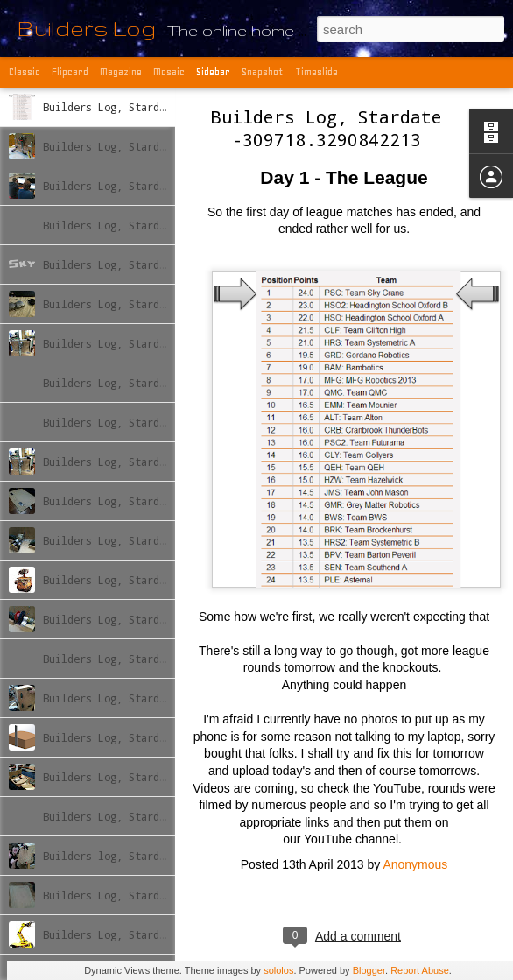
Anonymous (415, 864)
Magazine (121, 72)
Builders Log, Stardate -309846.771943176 (165, 737)
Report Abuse (420, 970)
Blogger (369, 970)
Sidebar (213, 72)
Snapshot (263, 72)
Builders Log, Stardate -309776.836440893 (165, 343)
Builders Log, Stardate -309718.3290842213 (327, 128)
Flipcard (70, 72)
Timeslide (316, 72)
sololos (278, 970)
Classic (25, 72)
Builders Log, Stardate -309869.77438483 (162, 895)
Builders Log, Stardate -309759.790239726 (165, 225)
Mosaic (169, 72)
